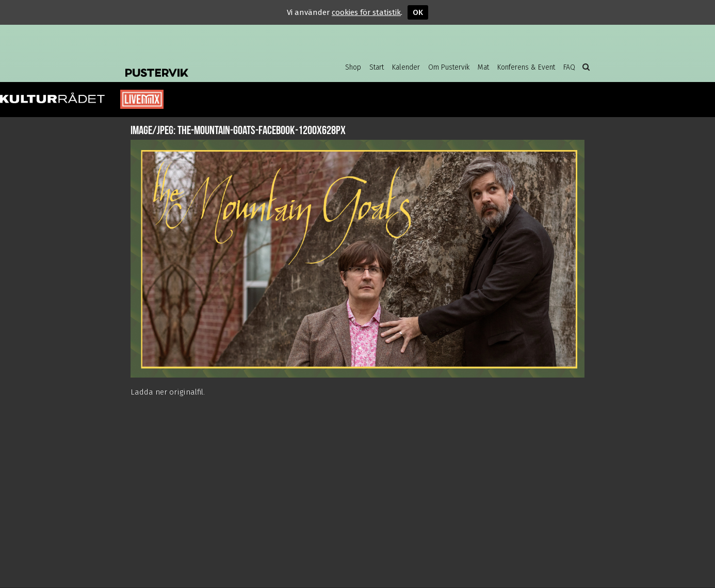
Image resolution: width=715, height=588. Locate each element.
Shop (353, 67)
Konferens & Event (526, 67)
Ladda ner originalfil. (168, 392)
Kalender (406, 67)
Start (377, 67)
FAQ (569, 67)
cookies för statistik (366, 12)
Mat (483, 67)
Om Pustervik (449, 67)
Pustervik (208, 64)
